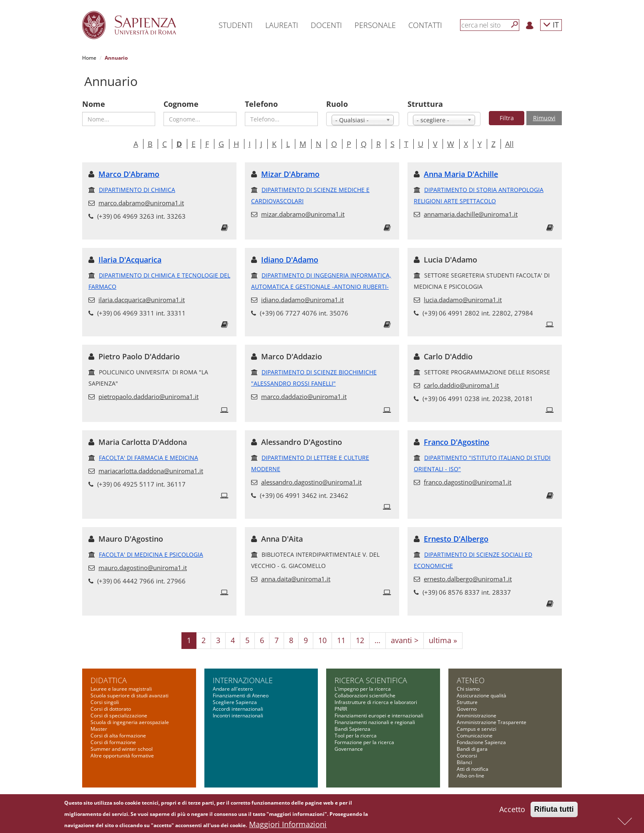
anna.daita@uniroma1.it (296, 579)
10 (322, 640)
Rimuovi (544, 118)
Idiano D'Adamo (290, 260)
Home (89, 58)
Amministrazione (477, 716)
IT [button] (551, 24)
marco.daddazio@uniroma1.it (304, 396)
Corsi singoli (105, 702)
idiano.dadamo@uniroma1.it (302, 300)
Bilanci (464, 762)
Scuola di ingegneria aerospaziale (130, 722)
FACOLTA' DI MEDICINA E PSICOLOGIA (151, 554)
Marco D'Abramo (129, 174)
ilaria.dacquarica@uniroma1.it (142, 300)
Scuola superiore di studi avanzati (130, 695)
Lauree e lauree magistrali (121, 689)
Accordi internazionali (238, 709)
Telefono (261, 104)
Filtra (507, 118)
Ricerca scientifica (371, 680)
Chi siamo (468, 689)
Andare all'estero (233, 689)
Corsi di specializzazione (119, 716)
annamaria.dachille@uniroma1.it (471, 214)
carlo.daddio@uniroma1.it (461, 385)
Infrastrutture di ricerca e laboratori (376, 702)
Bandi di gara (472, 749)
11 (341, 640)
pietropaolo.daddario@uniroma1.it (148, 396)
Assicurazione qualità (482, 695)
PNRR (341, 709)
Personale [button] (375, 25)
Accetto (512, 810)
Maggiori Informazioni (288, 825)
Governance (349, 749)
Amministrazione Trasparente (492, 722)
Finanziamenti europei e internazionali (379, 716)
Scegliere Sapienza (235, 702)
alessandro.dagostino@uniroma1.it (311, 482)
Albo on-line (470, 776)
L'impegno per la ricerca (363, 689)
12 (360, 640)
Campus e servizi (477, 729)
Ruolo (337, 104)
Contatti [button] (425, 25)
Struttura (425, 104)
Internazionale (243, 680)
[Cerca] (515, 25)
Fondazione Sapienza (481, 742)
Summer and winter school (122, 749)
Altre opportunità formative (122, 756)
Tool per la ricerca (356, 736)
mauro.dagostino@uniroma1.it (143, 568)
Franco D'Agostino (457, 442)
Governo (467, 709)
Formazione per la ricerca (364, 742)
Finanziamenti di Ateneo (241, 695)
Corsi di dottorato (111, 709)
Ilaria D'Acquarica (130, 260)
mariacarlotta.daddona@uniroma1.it (151, 471)
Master (99, 729)
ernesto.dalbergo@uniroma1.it (468, 579)
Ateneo (471, 680)
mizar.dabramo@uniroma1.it (303, 214)
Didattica (109, 680)
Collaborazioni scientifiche (365, 695)
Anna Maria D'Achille (461, 174)
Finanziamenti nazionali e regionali (375, 722)
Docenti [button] (326, 25)
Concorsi (467, 756)
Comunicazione (475, 736)
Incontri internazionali (238, 716)
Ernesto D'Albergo (456, 539)
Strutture (467, 702)
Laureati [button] (282, 25)
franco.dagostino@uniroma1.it (468, 482)
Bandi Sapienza (352, 729)
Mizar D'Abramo (290, 174)
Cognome (181, 104)
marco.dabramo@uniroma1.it (141, 203)
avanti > (405, 640)
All (509, 144)
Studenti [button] (236, 25)
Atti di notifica (473, 769)
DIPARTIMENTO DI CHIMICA (137, 190)
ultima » (443, 640)
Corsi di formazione (113, 742)
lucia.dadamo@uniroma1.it (463, 300)
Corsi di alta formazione (118, 736)
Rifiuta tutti (554, 810)
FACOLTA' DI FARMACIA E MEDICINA (148, 458)
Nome (94, 104)
